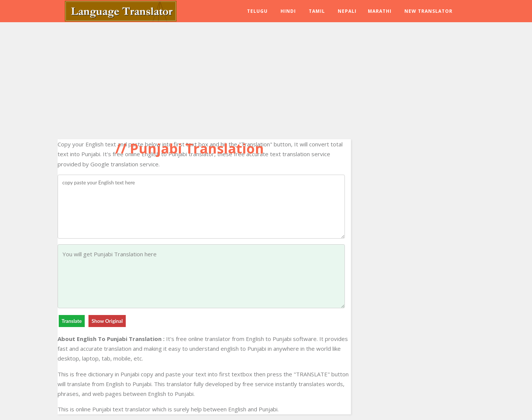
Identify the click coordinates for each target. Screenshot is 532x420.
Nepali (347, 11)
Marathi (380, 11)
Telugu (257, 11)
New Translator (428, 11)
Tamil (317, 11)
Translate (72, 321)
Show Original (107, 321)
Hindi (288, 11)
